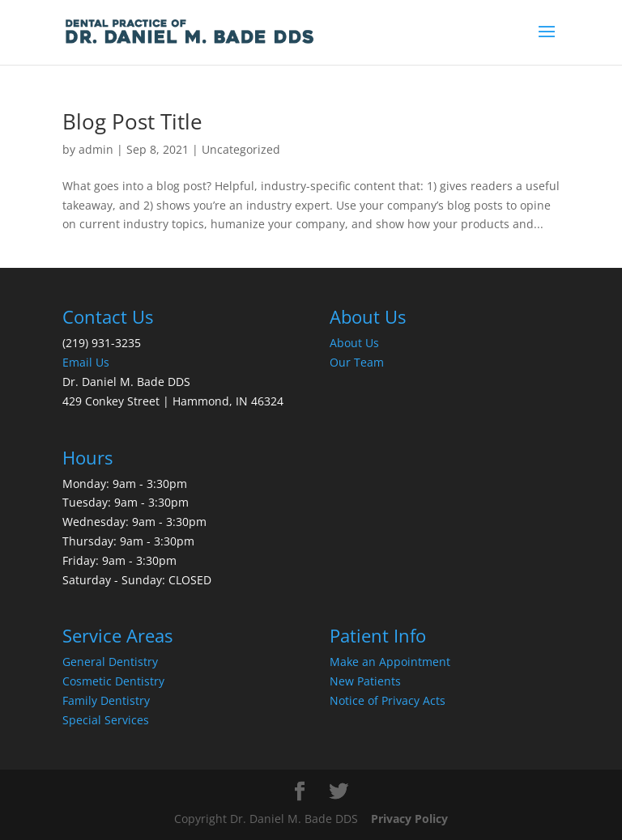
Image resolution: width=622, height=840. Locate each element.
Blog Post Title (132, 121)
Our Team (357, 362)
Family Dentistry (106, 700)
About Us (354, 343)
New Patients (365, 681)
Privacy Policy (409, 819)
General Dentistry (110, 662)
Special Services (106, 720)
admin (96, 149)
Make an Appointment (390, 662)
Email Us (86, 362)
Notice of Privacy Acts (388, 700)
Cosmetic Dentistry (113, 681)
